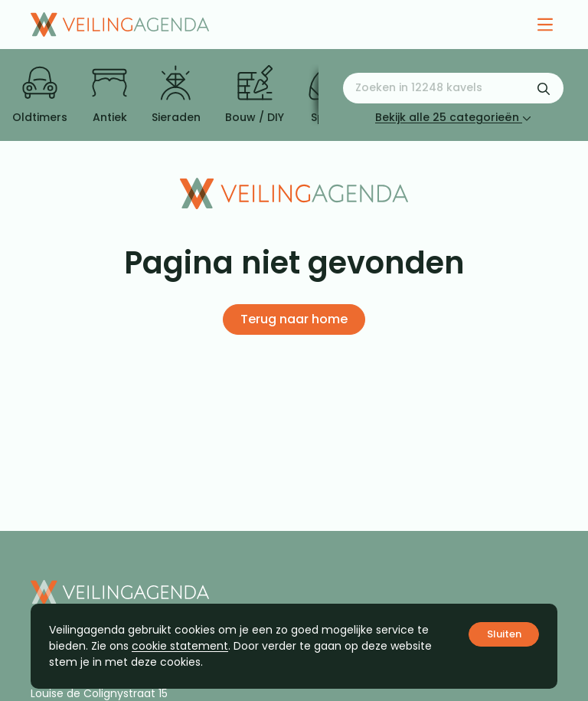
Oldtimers (40, 95)
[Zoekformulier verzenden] (544, 88)
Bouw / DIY (255, 95)
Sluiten (504, 634)
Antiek (109, 95)
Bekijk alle (453, 117)
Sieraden (176, 95)
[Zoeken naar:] (453, 88)
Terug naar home (294, 319)
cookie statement (180, 646)
